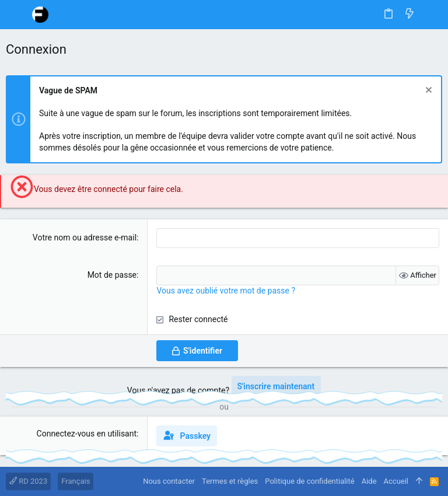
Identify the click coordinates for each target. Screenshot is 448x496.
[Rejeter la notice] (427, 91)
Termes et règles (230, 481)
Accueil (396, 481)
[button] (17, 15)
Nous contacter (169, 481)
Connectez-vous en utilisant (87, 434)
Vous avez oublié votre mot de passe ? (226, 291)
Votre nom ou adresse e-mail (85, 237)
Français (76, 481)
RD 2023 (28, 481)
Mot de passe (112, 275)
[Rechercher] (431, 15)
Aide (369, 481)
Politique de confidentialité (309, 481)
